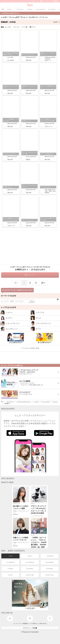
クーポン (10, 575)
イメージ (17, 27)
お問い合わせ (43, 624)
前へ (17, 283)
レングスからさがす (9, 307)
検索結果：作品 (30, 22)
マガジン (30, 556)
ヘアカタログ (50, 556)
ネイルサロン (30, 569)
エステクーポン (50, 575)
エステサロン (50, 569)
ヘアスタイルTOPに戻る (30, 348)
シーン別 (25, 27)
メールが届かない (33, 624)
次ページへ (30, 275)
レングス (8, 27)
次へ (43, 283)
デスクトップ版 (30, 628)
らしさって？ (17, 624)
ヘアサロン (10, 569)
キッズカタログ (30, 562)
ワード (33, 27)
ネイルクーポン (30, 575)
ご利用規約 (25, 624)
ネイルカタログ (50, 562)
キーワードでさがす (9, 296)
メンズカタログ (10, 562)
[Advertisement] (30, 248)
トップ (10, 556)
